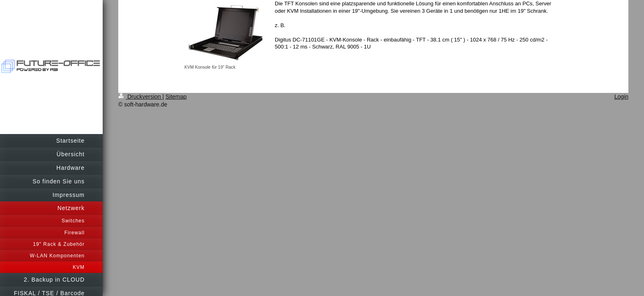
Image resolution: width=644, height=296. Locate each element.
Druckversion (140, 97)
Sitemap (176, 97)
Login (621, 97)
